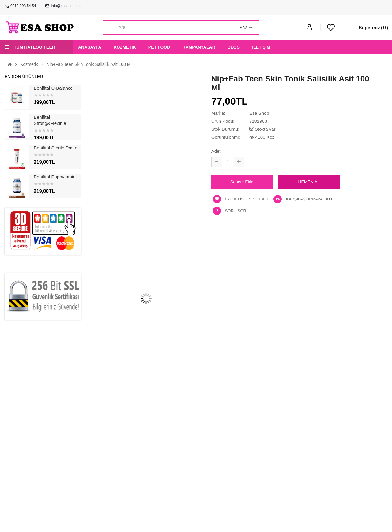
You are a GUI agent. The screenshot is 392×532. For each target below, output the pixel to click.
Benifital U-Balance (53, 88)
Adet (216, 151)
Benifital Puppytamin (55, 177)
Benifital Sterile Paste (56, 148)
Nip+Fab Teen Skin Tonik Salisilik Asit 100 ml (89, 64)
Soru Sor (236, 211)
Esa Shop (259, 113)
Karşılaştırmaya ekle (303, 199)
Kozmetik (29, 64)
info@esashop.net (66, 6)
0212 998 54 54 (23, 6)
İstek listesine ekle (241, 199)
